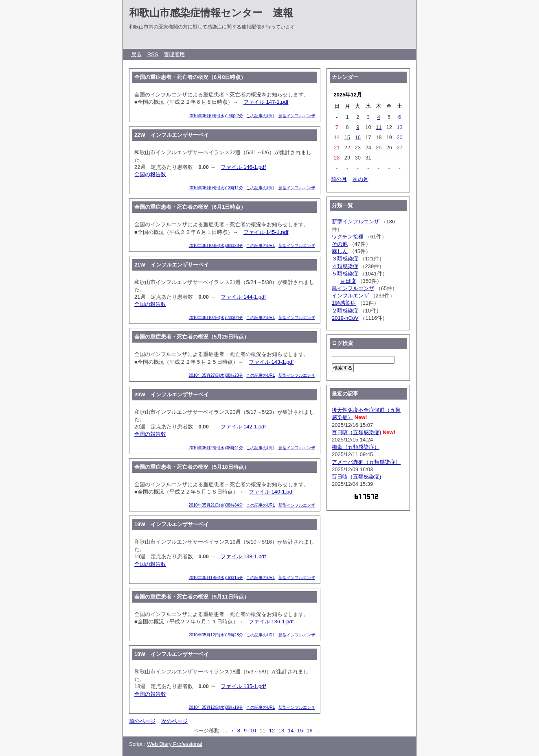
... (225, 731)
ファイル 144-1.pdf (243, 297)
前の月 (339, 179)
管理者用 (174, 54)
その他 (340, 244)
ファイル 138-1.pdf (243, 556)
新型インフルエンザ (297, 116)
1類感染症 (344, 303)
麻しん (340, 251)
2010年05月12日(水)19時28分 (216, 635)
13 (281, 731)
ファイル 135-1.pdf (243, 686)
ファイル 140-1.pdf (271, 492)
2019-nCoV (345, 318)
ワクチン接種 (348, 237)
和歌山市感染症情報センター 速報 (211, 13)
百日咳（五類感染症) (356, 432)
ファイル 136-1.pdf (271, 622)
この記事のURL (261, 116)
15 (300, 731)
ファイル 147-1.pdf (266, 102)
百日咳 (348, 281)
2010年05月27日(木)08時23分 (216, 375)
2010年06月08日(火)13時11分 (216, 188)
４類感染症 (345, 266)
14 (291, 731)
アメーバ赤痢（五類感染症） (366, 462)
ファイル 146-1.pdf (243, 167)
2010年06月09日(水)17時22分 (216, 116)
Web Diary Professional (175, 744)
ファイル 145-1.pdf (266, 232)
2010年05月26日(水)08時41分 (216, 448)
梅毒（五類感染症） (356, 447)
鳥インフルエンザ (353, 288)
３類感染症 (345, 259)
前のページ (142, 721)
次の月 (360, 179)
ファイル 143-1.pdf (271, 362)
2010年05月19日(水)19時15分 (216, 578)
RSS (153, 54)
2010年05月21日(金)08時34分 (216, 505)
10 (253, 731)
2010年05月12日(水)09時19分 (216, 707)
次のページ (174, 721)
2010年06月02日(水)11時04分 (216, 318)
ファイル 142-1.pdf (243, 427)
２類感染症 (345, 311)
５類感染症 (345, 274)
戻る (136, 54)
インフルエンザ (350, 296)
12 (272, 731)
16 (309, 731)
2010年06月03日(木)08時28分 (216, 246)
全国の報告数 (150, 174)
